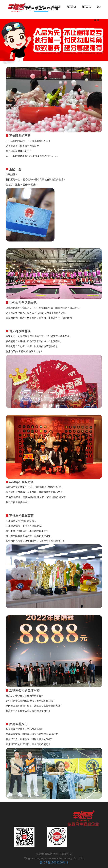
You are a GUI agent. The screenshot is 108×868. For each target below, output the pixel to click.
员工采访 (71, 7)
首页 (13, 7)
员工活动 (86, 7)
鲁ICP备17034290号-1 (54, 863)
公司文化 (41, 7)
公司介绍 (26, 7)
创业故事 (56, 7)
